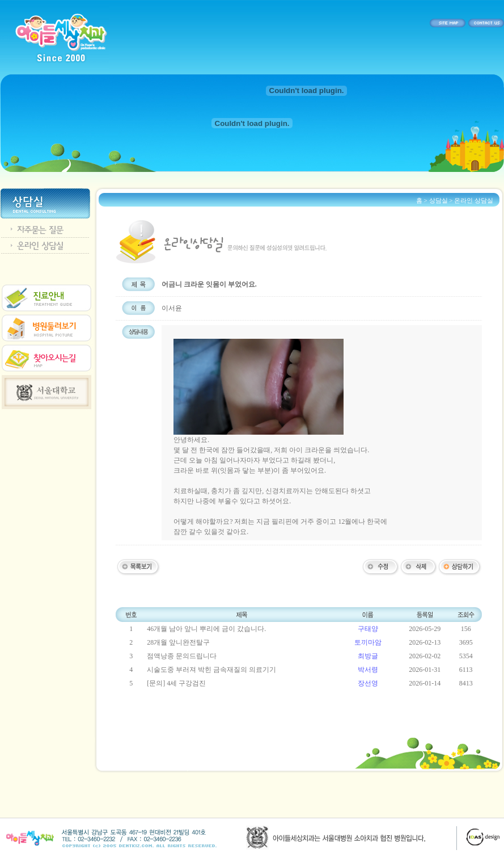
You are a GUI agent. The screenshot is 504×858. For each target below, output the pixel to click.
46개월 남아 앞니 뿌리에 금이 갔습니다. (206, 629)
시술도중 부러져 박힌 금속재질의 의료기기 (211, 670)
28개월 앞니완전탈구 (178, 642)
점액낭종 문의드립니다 (182, 656)
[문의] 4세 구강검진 (176, 683)
